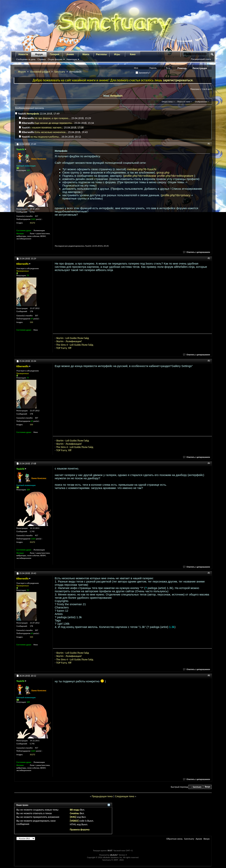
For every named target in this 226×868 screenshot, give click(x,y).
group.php (163, 172)
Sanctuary (60, 72)
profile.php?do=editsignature (176, 176)
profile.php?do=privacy (176, 195)
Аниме (70, 54)
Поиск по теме (184, 102)
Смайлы (74, 813)
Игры (117, 54)
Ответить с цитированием (197, 252)
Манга (86, 54)
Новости (23, 54)
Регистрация (200, 68)
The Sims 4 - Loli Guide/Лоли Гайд (75, 345)
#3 (209, 361)
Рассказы (102, 54)
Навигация (72, 59)
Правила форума (80, 830)
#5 (209, 573)
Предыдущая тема (102, 796)
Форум (39, 54)
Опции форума (55, 59)
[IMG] (73, 817)
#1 (209, 144)
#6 (209, 675)
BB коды (75, 810)
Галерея (55, 54)
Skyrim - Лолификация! (69, 341)
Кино (133, 54)
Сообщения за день (26, 59)
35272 (32, 223)
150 (31, 322)
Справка (41, 59)
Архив (199, 839)
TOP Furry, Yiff (64, 348)
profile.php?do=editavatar (141, 176)
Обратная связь (174, 839)
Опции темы (167, 102)
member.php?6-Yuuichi (142, 169)
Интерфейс (116, 96)
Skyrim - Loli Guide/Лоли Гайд (72, 338)
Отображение (201, 102)
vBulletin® (114, 855)
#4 (209, 463)
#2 (209, 258)
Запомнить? (143, 73)
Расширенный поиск (201, 59)
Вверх (208, 787)
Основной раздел (40, 72)
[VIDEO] (74, 821)
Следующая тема (125, 796)
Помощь (182, 68)
